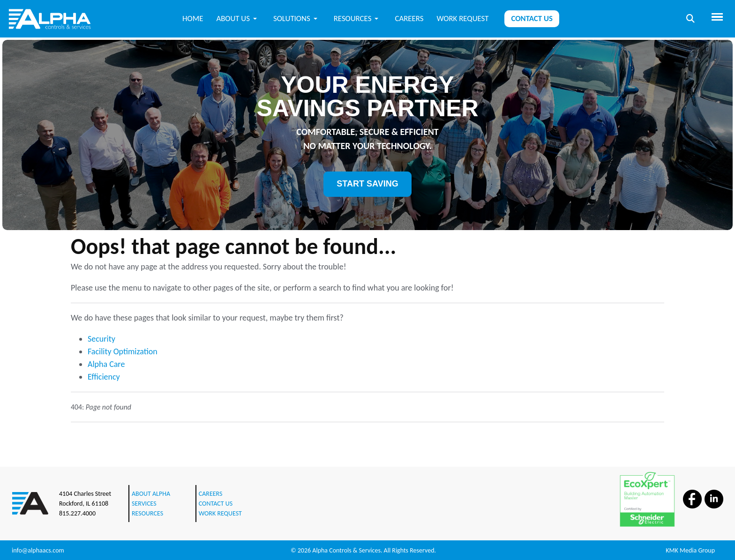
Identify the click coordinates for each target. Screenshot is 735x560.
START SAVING (367, 184)
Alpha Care (106, 364)
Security (101, 339)
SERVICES (144, 504)
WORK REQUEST (220, 513)
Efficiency (104, 377)
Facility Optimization (123, 351)
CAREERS (211, 494)
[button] (238, 19)
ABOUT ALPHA (151, 494)
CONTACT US (216, 504)
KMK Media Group (690, 550)
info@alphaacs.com (38, 550)
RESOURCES (147, 513)
